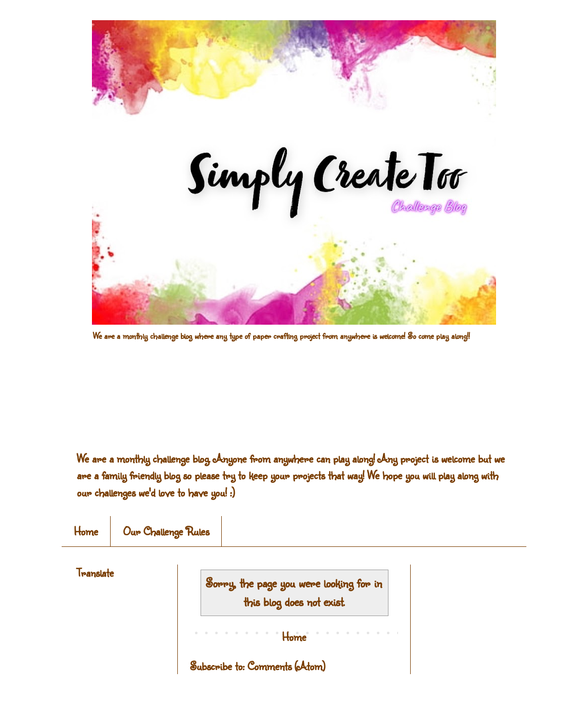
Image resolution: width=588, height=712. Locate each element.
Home (86, 531)
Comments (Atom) (286, 666)
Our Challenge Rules (166, 531)
